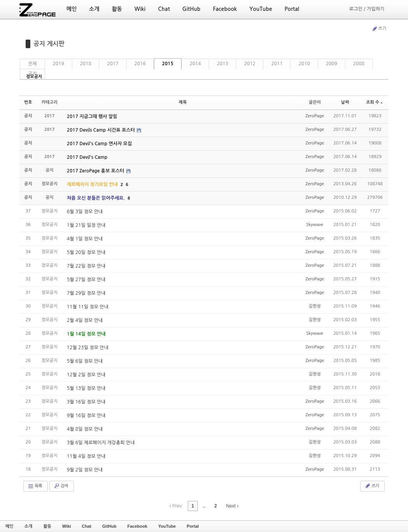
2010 (304, 64)
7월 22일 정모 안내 (86, 266)
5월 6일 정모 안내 (85, 361)
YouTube (167, 526)
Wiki (67, 526)
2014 (195, 64)
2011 (277, 64)
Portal (193, 526)
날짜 (345, 102)
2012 (250, 64)
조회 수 (374, 102)
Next (232, 506)
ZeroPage (315, 116)
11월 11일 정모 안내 (88, 307)
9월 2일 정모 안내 (85, 470)
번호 (28, 102)
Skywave (315, 225)
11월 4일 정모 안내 (86, 456)
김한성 (315, 306)
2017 (113, 64)
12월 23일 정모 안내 (88, 348)
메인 (10, 526)
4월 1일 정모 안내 (85, 239)
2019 (58, 64)
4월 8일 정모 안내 (85, 429)
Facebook (137, 526)
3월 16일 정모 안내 (86, 402)
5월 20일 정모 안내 (86, 252)
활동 (47, 526)
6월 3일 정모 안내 (85, 212)
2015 (168, 64)
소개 (29, 526)
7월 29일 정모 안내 (86, 293)
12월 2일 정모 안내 (86, 375)
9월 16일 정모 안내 (86, 416)
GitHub (109, 526)
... (204, 506)
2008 (359, 64)
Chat (87, 526)
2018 (86, 64)
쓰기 (379, 29)
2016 (140, 64)
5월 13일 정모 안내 (86, 388)
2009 (332, 64)
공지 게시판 (49, 44)
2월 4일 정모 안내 (85, 320)
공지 (32, 74)
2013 (222, 64)
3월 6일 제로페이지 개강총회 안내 (101, 443)
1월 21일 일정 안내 (86, 225)
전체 (32, 64)
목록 (35, 486)
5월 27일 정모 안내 (86, 280)
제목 (183, 102)
